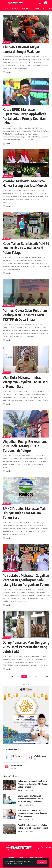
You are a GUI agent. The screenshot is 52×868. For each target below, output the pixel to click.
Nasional (8, 176)
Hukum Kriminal (11, 571)
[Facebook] (14, 757)
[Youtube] (14, 767)
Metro (20, 790)
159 (30, 676)
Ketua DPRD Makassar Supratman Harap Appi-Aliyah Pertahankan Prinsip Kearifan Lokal (24, 116)
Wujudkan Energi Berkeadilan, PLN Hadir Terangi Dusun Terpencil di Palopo (25, 446)
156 (12, 676)
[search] (40, 3)
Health (20, 820)
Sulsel (7, 42)
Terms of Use (17, 863)
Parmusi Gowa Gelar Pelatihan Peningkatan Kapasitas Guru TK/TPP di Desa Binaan (25, 315)
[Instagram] (38, 757)
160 (36, 676)
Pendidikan (9, 306)
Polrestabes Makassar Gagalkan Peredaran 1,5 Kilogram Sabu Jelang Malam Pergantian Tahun (26, 580)
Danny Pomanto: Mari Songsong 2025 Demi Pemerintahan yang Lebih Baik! (26, 647)
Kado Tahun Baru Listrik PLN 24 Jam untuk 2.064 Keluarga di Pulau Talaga (26, 248)
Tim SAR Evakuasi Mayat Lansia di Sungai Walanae (21, 49)
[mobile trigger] (5, 3)
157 (18, 676)
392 (47, 676)
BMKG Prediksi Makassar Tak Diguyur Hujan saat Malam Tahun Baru (24, 513)
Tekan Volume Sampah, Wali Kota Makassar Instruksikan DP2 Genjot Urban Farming (33, 784)
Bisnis (7, 239)
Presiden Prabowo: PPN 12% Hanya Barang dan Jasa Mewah (25, 183)
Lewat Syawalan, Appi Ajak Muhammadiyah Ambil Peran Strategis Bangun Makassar (30, 799)
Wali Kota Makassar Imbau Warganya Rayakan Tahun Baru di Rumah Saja (26, 382)
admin (8, 72)
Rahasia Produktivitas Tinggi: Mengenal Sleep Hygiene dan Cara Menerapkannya (33, 813)
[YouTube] (50, 848)
